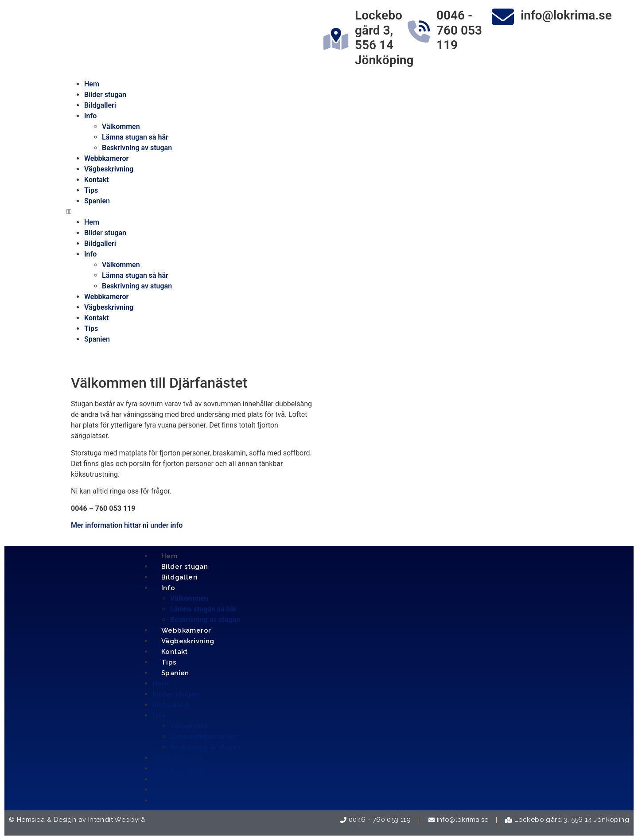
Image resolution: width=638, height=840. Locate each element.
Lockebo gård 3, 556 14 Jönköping (384, 38)
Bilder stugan (105, 95)
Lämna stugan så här (135, 137)
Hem (92, 84)
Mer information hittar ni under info (127, 525)
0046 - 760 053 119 (459, 30)
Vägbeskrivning (109, 169)
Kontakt (97, 180)
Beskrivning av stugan (137, 148)
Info (90, 116)
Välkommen (121, 126)
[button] (319, 212)
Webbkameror (106, 158)
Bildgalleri (100, 105)
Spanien (97, 201)
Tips (91, 190)
